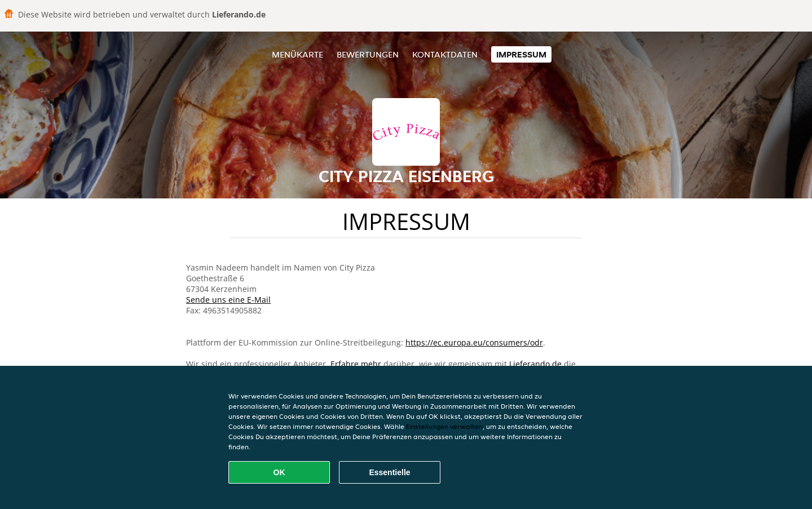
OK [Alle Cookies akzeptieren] (279, 472)
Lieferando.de (535, 364)
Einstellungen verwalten (444, 426)
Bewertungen (368, 54)
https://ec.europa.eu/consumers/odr (474, 342)
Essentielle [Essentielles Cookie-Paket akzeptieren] (389, 472)
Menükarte (297, 54)
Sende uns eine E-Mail (228, 300)
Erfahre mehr (356, 364)
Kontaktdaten (445, 54)
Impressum (521, 54)
